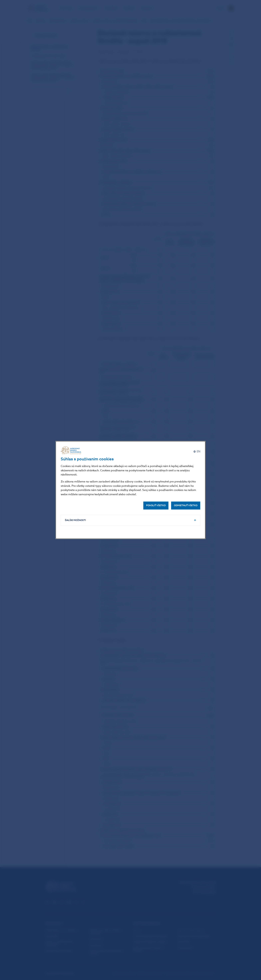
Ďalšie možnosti (75, 520)
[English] (197, 451)
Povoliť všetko (156, 505)
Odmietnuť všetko (186, 505)
